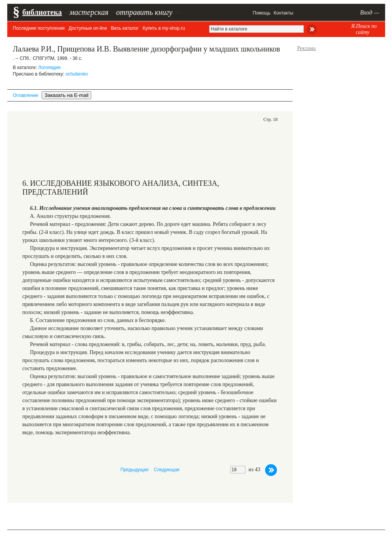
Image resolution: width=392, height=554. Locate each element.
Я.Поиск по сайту (364, 29)
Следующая (167, 470)
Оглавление (26, 95)
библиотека (42, 12)
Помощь (261, 13)
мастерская (89, 12)
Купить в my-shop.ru (164, 28)
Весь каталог (125, 28)
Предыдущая (135, 470)
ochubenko (77, 74)
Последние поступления (39, 28)
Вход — (369, 12)
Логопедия (49, 68)
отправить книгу (144, 12)
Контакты (284, 13)
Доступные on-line (88, 28)
